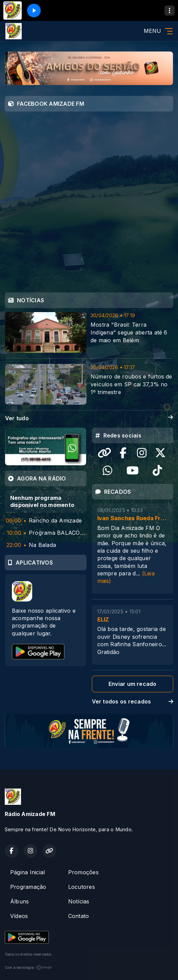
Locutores (82, 887)
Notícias (79, 901)
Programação (28, 887)
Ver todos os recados (133, 701)
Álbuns (19, 901)
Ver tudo (89, 418)
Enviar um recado (133, 684)
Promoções (83, 872)
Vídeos (19, 916)
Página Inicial (27, 872)
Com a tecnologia (28, 967)
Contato (79, 916)
